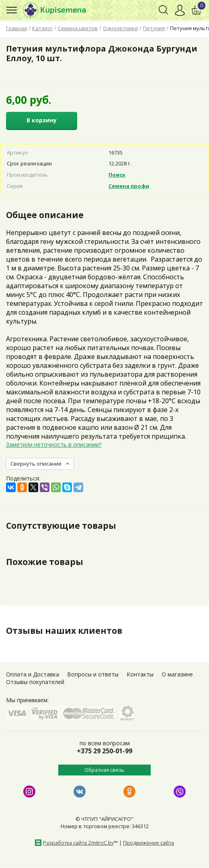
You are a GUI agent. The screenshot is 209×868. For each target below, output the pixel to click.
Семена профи (129, 186)
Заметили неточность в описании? (54, 444)
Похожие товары (45, 562)
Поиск (117, 175)
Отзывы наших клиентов (64, 631)
